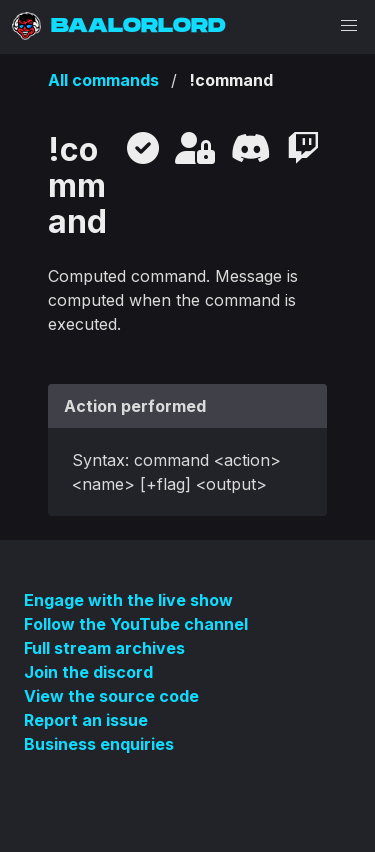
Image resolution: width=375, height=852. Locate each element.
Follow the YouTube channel (136, 624)
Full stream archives (104, 648)
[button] (349, 26)
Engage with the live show (128, 600)
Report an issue (86, 720)
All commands (103, 80)
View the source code (111, 696)
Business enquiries (99, 744)
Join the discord (88, 672)
